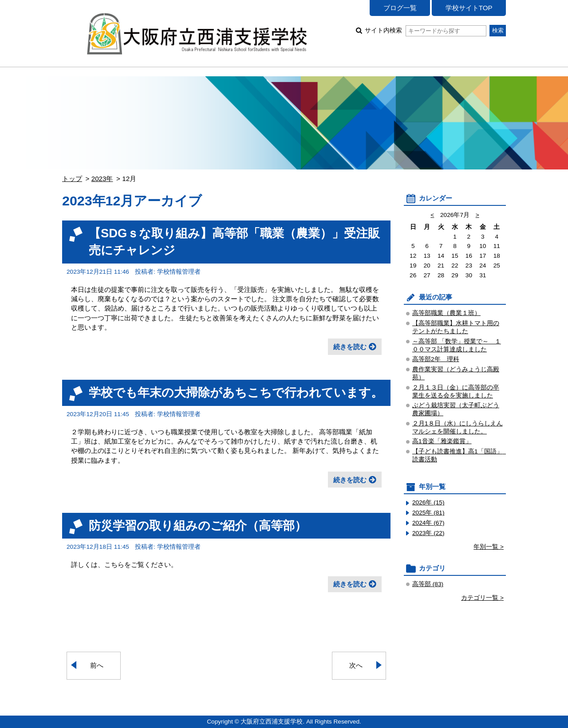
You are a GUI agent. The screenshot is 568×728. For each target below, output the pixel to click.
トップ (72, 179)
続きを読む (350, 347)
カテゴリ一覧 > (482, 598)
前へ (97, 665)
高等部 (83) (428, 584)
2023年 (102, 179)
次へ (356, 665)
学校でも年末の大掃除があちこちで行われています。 (236, 392)
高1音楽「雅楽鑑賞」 (442, 441)
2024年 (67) (428, 523)
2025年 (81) (428, 513)
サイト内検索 (425, 30)
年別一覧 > (489, 547)
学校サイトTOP (469, 8)
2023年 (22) (428, 533)
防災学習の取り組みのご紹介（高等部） (198, 525)
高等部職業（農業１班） (446, 313)
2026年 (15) (428, 502)
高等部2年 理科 (436, 359)
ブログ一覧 (400, 8)
